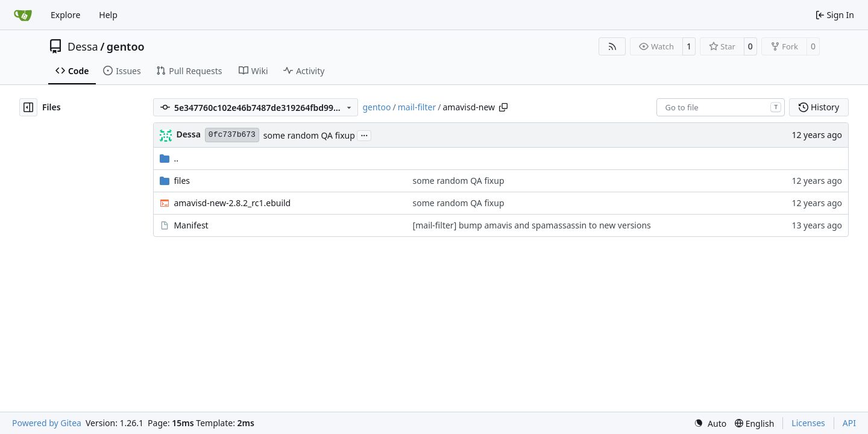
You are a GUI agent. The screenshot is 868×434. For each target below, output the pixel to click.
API (849, 423)
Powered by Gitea (47, 423)
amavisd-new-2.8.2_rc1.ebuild (232, 203)
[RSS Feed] (612, 46)
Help (108, 15)
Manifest (191, 225)
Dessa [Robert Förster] (188, 134)
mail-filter (417, 107)
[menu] (710, 423)
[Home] (23, 15)
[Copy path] (503, 107)
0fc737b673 (232, 135)
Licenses (808, 423)
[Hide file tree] (28, 107)
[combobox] (721, 107)
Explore (65, 15)
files (182, 181)
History (819, 107)
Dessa (83, 46)
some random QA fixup (309, 135)
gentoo (126, 46)
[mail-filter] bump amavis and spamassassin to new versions (532, 225)
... (364, 134)
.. (169, 158)
